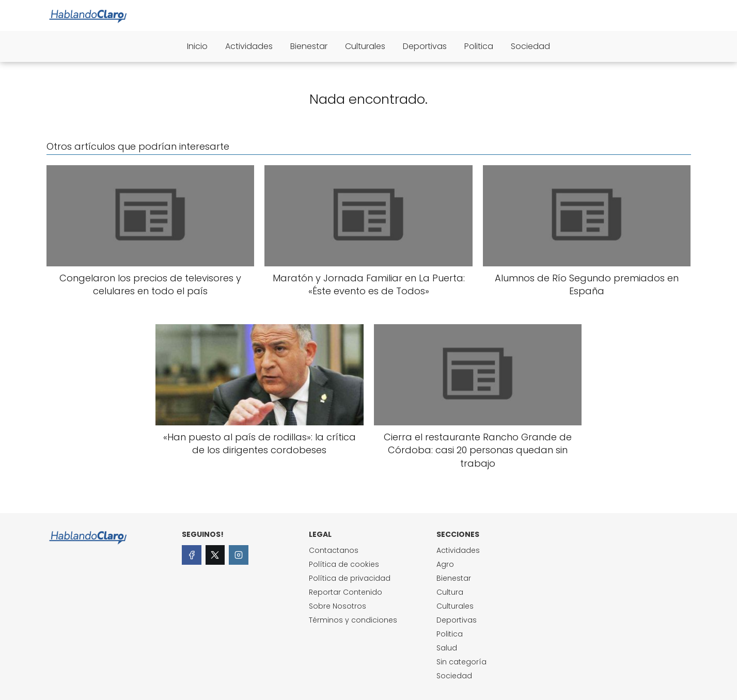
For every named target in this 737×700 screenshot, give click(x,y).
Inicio (197, 46)
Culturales (365, 46)
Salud (447, 648)
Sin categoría (461, 662)
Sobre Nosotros (338, 606)
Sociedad (530, 46)
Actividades (249, 46)
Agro (445, 564)
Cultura (450, 592)
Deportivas (425, 46)
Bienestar (309, 46)
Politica (479, 46)
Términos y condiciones (353, 620)
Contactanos (334, 550)
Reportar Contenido (346, 592)
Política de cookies (344, 564)
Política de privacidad (350, 578)
